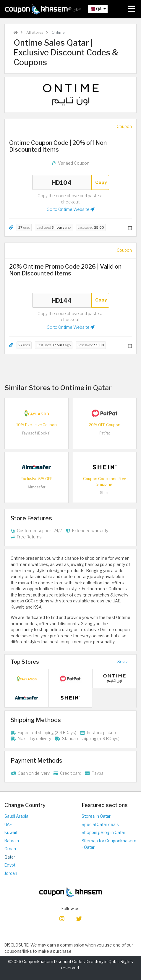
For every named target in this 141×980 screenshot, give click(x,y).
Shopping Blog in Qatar (103, 833)
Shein (105, 493)
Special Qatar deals (100, 825)
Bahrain (12, 841)
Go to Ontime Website (71, 209)
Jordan (11, 873)
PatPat (105, 433)
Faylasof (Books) (36, 433)
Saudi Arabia (16, 816)
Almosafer (37, 487)
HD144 (62, 300)
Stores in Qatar (96, 816)
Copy (101, 182)
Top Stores (25, 662)
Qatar (10, 857)
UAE (8, 825)
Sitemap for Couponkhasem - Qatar (109, 844)
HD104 (62, 182)
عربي (75, 9)
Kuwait (11, 833)
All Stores (34, 32)
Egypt (10, 865)
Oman (10, 849)
